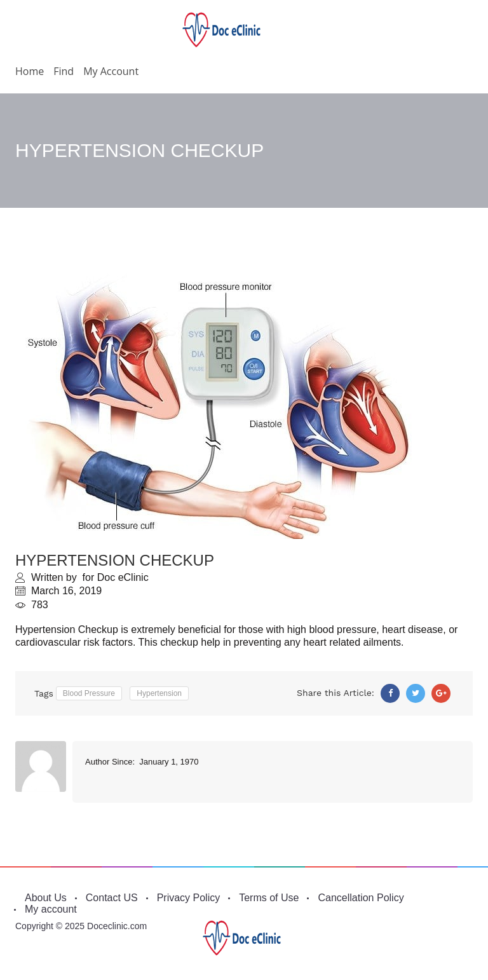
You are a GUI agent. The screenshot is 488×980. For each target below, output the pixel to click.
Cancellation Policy (361, 898)
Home (30, 71)
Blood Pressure (89, 693)
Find (64, 71)
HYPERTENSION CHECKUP (115, 560)
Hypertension (159, 693)
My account (111, 71)
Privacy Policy (189, 898)
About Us (46, 898)
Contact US (112, 898)
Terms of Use (269, 898)
